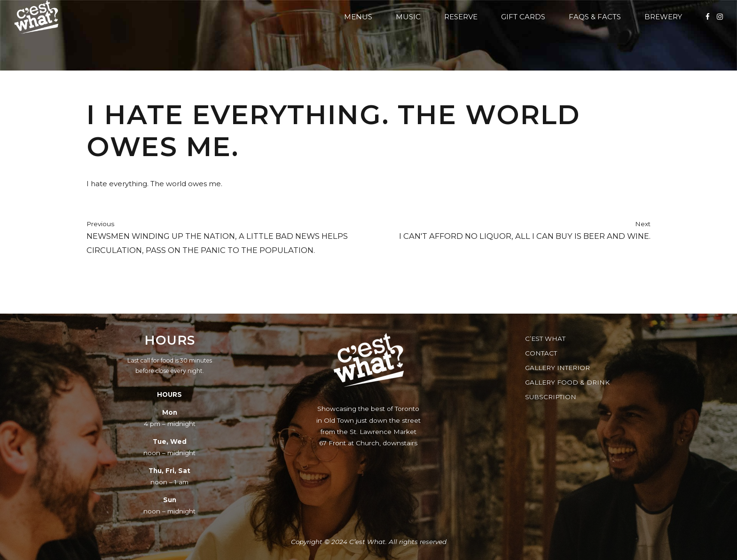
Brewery (663, 17)
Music (408, 17)
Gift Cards (523, 17)
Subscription (551, 397)
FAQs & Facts (595, 17)
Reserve (461, 17)
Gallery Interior (557, 368)
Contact (541, 353)
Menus (358, 17)
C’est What (545, 339)
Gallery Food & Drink (567, 382)
